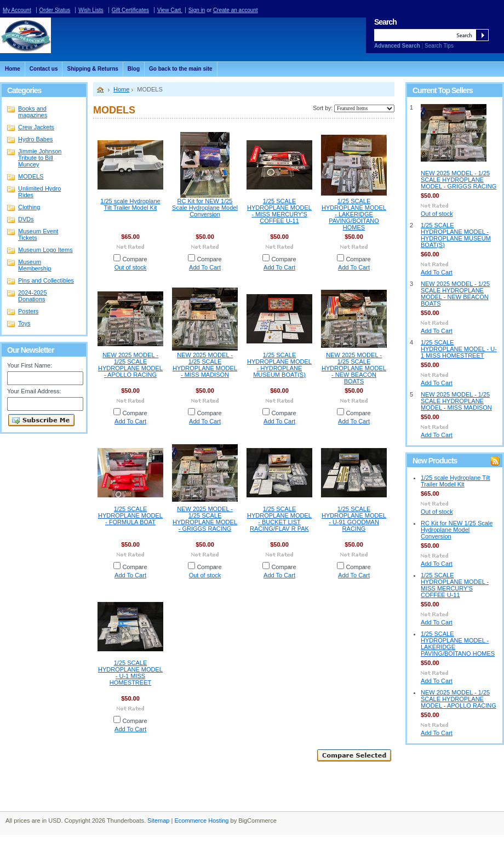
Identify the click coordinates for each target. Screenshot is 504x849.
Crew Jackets (36, 127)
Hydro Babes (36, 139)
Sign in (197, 10)
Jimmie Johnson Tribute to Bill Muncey (40, 158)
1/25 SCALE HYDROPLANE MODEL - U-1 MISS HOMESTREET (130, 673)
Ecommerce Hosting (201, 821)
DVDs (26, 219)
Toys (24, 323)
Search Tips (439, 46)
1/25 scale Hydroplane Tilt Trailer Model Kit (130, 204)
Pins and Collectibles (46, 280)
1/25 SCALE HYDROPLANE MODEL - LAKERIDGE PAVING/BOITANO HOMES (354, 214)
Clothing (42, 208)
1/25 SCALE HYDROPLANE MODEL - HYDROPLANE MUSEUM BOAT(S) (279, 365)
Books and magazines (33, 112)
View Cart (170, 10)
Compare (134, 259)
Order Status (55, 10)
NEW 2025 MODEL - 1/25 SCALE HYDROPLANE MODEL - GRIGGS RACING (205, 519)
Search (385, 22)
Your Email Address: (34, 391)
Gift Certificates (130, 10)
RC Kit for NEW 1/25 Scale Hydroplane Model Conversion (205, 208)
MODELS (31, 176)
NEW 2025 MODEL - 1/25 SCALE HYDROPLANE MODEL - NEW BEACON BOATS (354, 368)
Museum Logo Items (45, 250)
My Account (17, 10)
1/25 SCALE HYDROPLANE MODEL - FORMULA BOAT (130, 515)
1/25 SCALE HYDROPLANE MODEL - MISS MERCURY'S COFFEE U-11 (279, 211)
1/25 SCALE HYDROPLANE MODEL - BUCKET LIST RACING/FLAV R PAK (279, 519)
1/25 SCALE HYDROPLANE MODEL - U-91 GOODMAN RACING (354, 519)
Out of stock (131, 267)
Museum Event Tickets (38, 234)
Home (121, 89)
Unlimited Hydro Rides (39, 192)
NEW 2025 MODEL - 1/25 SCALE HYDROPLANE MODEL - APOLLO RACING (130, 365)
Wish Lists (91, 10)
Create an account (236, 10)
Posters (28, 311)
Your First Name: (30, 365)
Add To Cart (205, 267)
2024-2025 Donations (33, 296)
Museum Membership (35, 265)
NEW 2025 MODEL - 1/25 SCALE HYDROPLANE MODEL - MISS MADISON (205, 365)
